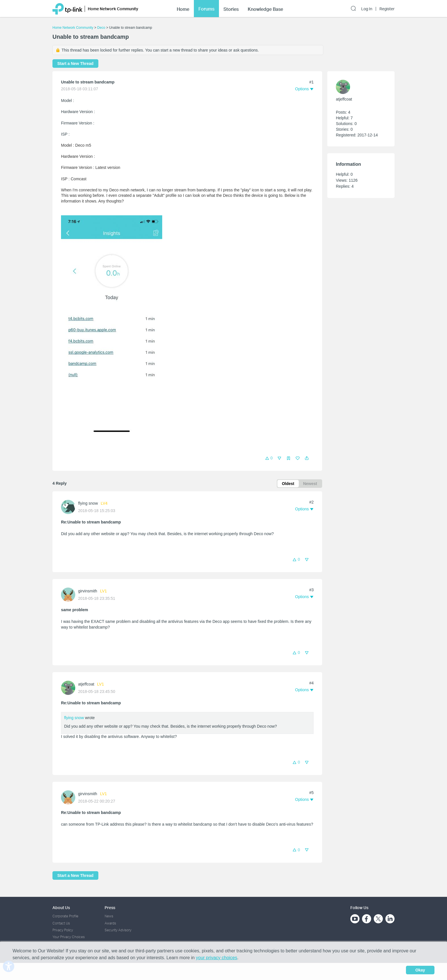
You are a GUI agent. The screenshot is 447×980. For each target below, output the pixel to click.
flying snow (88, 503)
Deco (101, 28)
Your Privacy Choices (69, 937)
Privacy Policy (63, 930)
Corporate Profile (65, 916)
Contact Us (61, 923)
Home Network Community (73, 28)
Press (110, 908)
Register (387, 9)
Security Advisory (118, 930)
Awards (110, 923)
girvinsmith (88, 591)
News (109, 916)
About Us (61, 908)
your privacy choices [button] (217, 958)
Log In (367, 9)
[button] (307, 458)
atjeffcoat (86, 684)
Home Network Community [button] (113, 9)
